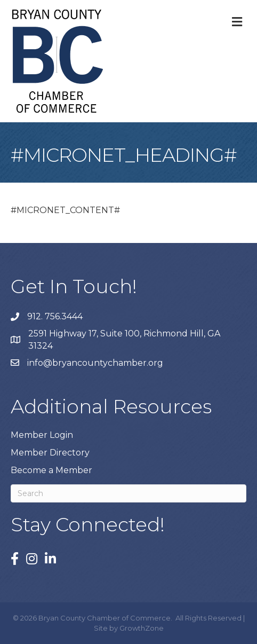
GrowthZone (142, 628)
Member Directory (50, 453)
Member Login (42, 435)
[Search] (128, 493)
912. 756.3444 (55, 316)
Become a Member (51, 470)
